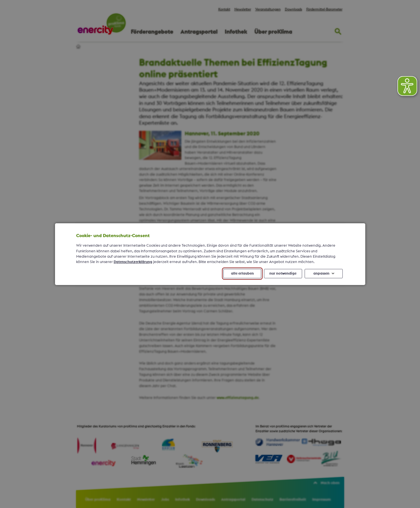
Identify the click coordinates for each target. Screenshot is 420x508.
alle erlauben (242, 273)
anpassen (321, 273)
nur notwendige (283, 273)
